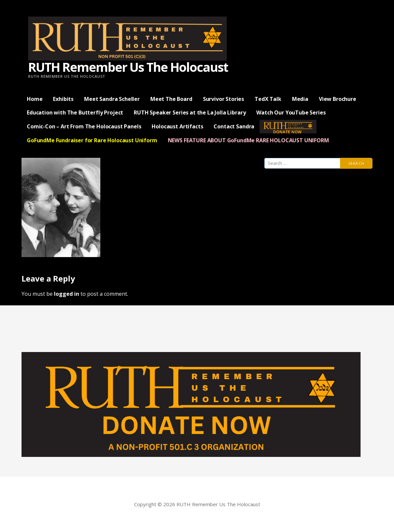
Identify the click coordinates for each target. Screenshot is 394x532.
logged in (67, 294)
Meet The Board (171, 99)
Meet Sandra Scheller (112, 99)
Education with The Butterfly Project (75, 112)
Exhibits (63, 99)
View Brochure (338, 99)
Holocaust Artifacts (177, 126)
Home (35, 99)
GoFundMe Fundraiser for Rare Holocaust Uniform (92, 140)
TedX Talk (268, 99)
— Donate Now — (288, 126)
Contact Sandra (234, 126)
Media (300, 99)
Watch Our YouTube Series (291, 112)
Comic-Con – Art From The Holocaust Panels (84, 126)
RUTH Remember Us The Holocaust (128, 67)
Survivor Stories (223, 99)
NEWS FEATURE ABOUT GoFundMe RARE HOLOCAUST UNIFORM (248, 140)
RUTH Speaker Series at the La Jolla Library (190, 112)
